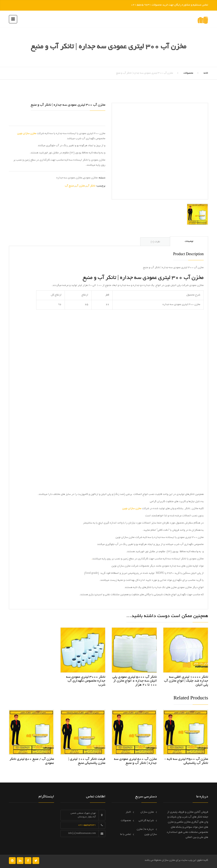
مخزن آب (80, 186)
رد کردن (126, 5)
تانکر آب (91, 186)
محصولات (188, 73)
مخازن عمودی (90, 178)
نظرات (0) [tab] (155, 242)
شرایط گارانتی (146, 821)
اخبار (128, 812)
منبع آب (69, 186)
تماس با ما (126, 834)
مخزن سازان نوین (27, 134)
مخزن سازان (147, 812)
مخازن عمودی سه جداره (69, 178)
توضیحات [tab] (189, 241)
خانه (206, 73)
